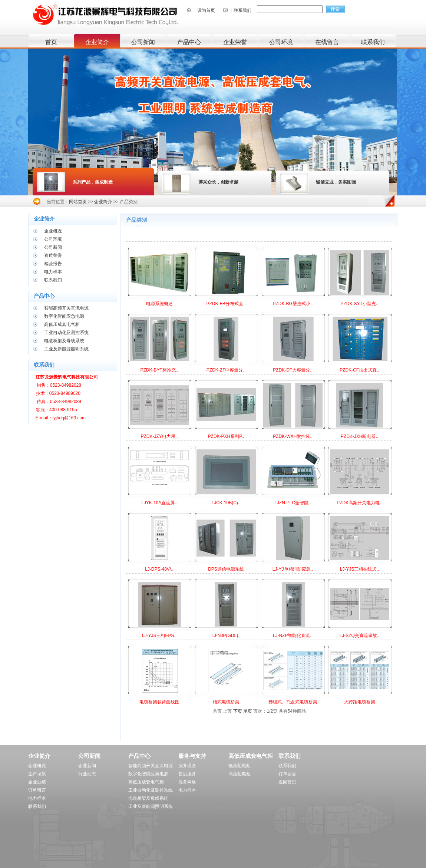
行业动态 (87, 774)
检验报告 (53, 264)
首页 (51, 42)
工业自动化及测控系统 (66, 333)
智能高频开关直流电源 (66, 308)
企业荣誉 (235, 42)
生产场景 (37, 774)
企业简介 (97, 42)
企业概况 (53, 231)
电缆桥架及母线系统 (64, 341)
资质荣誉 (53, 255)
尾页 (248, 711)
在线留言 (327, 42)
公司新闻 (143, 42)
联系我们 (242, 10)
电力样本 (53, 272)
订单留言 (37, 790)
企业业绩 (37, 782)
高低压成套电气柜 (62, 324)
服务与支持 (192, 756)
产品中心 (189, 42)
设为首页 (206, 10)
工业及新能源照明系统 (66, 349)
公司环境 (281, 42)
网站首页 (78, 202)
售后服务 (187, 774)
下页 (238, 711)
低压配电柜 (240, 766)
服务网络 (187, 782)
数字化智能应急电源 (64, 316)
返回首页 (287, 782)
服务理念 (187, 766)
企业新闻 (87, 766)
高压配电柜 (240, 774)
